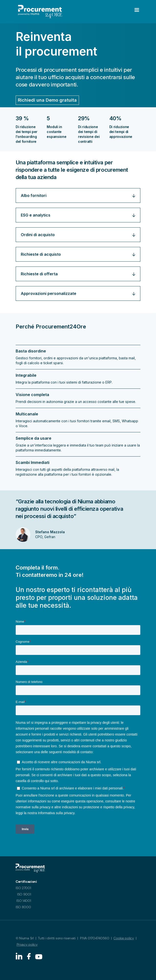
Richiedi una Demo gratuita (47, 100)
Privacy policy (27, 944)
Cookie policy (124, 938)
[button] (120, 12)
